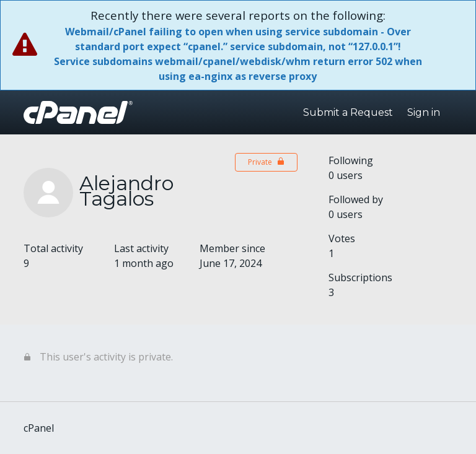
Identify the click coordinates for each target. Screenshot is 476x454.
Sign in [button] (424, 112)
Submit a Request (348, 112)
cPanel (39, 428)
